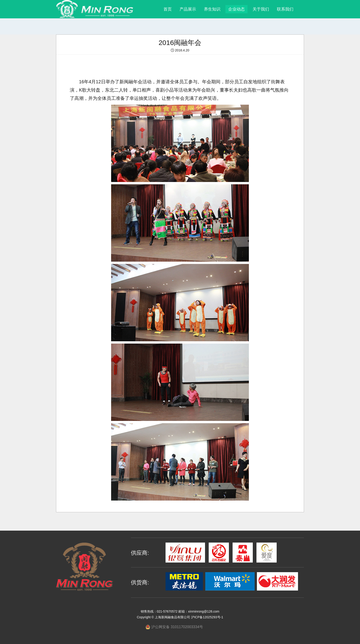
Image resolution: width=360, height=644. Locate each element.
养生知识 (212, 9)
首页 (168, 9)
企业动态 (236, 9)
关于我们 (261, 9)
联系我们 (285, 9)
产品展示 (188, 9)
